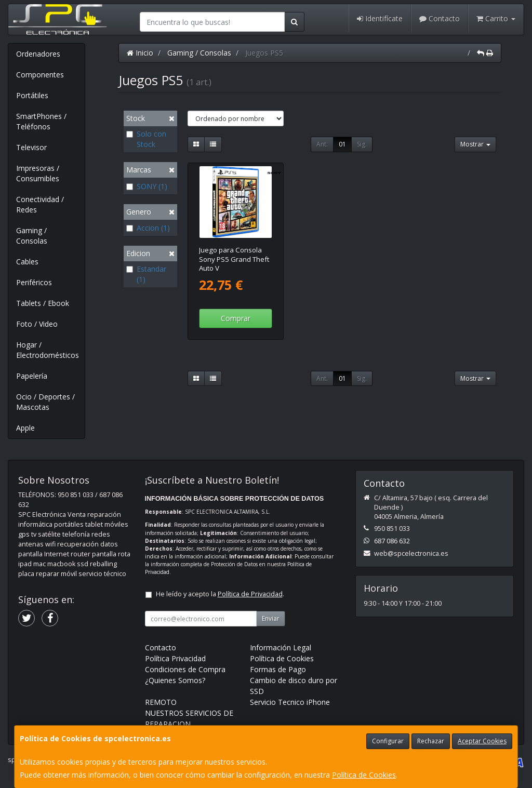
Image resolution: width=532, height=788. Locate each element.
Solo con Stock (146, 139)
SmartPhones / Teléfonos (41, 121)
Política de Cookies (364, 775)
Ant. (322, 144)
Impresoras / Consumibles (38, 173)
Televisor (31, 147)
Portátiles (32, 95)
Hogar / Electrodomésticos (48, 350)
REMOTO (161, 702)
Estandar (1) (146, 274)
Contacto (440, 18)
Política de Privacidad (250, 594)
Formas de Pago (278, 669)
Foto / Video (37, 324)
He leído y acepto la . (220, 594)
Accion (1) (148, 228)
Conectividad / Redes (40, 204)
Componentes (40, 75)
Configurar (388, 741)
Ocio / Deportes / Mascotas (45, 402)
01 (342, 144)
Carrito (496, 18)
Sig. (362, 144)
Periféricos (34, 282)
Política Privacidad (175, 658)
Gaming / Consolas (32, 236)
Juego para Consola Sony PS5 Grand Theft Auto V (234, 259)
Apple (25, 428)
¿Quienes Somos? (175, 680)
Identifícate (380, 18)
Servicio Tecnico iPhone (290, 702)
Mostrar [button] (475, 144)
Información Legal (281, 647)
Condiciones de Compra (185, 669)
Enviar (271, 618)
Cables (27, 262)
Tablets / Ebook (43, 303)
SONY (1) (147, 186)
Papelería (32, 376)
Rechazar (431, 741)
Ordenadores (38, 54)
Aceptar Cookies (482, 741)
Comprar (236, 318)
